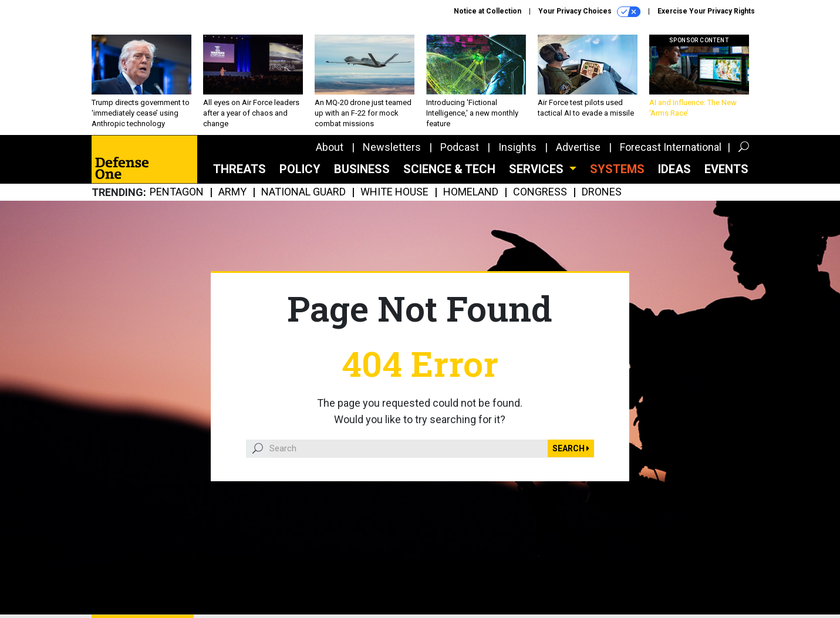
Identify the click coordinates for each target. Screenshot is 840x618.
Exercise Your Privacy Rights (706, 11)
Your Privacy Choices (589, 12)
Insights (517, 147)
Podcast (460, 147)
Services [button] (538, 169)
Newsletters (392, 147)
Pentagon (177, 192)
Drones (602, 192)
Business (362, 169)
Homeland (471, 192)
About (330, 147)
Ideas (674, 169)
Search (571, 448)
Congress (540, 192)
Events (726, 169)
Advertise (578, 147)
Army (232, 192)
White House (394, 192)
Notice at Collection (488, 11)
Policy (300, 169)
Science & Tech (449, 169)
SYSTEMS (617, 169)
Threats (239, 169)
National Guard (303, 192)
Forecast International (671, 147)
